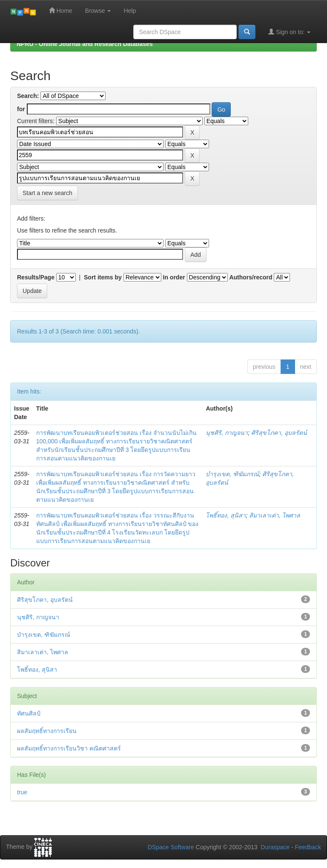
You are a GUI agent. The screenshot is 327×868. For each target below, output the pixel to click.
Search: (28, 96)
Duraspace (275, 847)
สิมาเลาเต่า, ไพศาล (275, 515)
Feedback (308, 847)
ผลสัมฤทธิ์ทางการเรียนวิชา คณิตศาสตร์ (69, 748)
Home (61, 10)
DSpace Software (171, 847)
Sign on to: (289, 32)
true (22, 792)
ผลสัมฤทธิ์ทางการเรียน (47, 731)
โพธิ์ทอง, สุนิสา (226, 515)
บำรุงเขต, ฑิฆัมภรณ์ (232, 474)
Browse (98, 11)
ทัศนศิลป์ (29, 713)
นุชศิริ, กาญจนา (227, 433)
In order (174, 277)
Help (130, 11)
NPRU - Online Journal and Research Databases (85, 44)
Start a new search (47, 193)
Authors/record (251, 277)
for (21, 109)
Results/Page (36, 277)
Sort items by (103, 277)
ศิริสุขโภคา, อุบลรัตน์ (279, 433)
